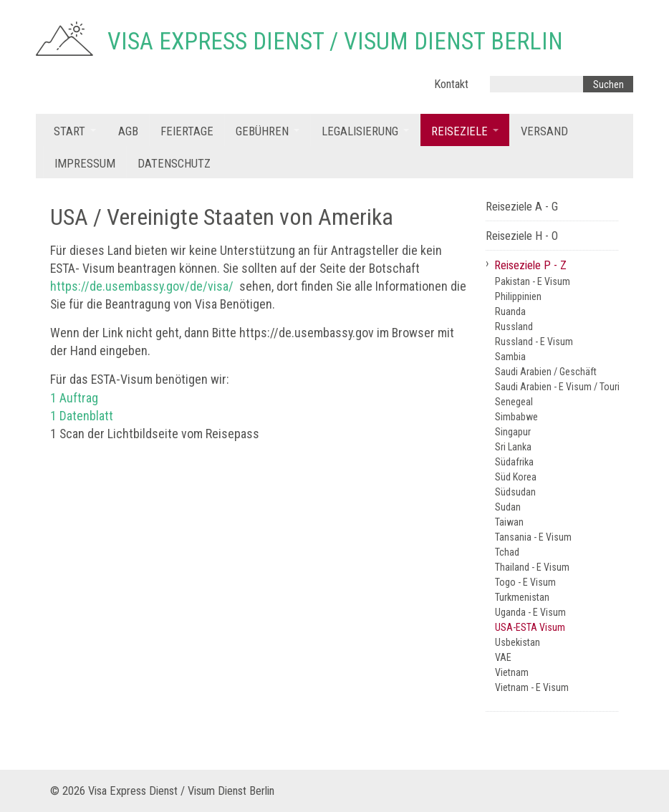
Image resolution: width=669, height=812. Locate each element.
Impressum (85, 164)
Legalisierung (360, 131)
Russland (514, 327)
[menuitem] (75, 130)
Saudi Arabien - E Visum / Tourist (557, 387)
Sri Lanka (513, 447)
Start (69, 131)
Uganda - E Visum (530, 612)
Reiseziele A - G (522, 207)
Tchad (507, 552)
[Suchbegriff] (536, 84)
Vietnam (512, 672)
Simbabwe (516, 417)
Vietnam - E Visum (532, 687)
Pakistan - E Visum (533, 281)
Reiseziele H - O (522, 236)
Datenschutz (174, 164)
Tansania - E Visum (533, 537)
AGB (128, 131)
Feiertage (187, 131)
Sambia (510, 357)
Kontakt (451, 84)
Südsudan (515, 492)
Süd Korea (516, 477)
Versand (544, 131)
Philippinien (518, 296)
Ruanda (510, 311)
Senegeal (514, 402)
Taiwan (509, 522)
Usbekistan (518, 642)
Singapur (513, 432)
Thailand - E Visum (532, 567)
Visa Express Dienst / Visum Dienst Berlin (335, 41)
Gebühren (262, 131)
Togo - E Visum (525, 582)
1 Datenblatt (82, 416)
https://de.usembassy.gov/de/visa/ (142, 286)
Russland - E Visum (534, 342)
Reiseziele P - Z (530, 265)
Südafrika (514, 462)
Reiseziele (459, 131)
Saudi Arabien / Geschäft (546, 372)
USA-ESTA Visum (530, 627)
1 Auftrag (74, 398)
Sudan (508, 507)
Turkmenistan (522, 597)
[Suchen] (608, 84)
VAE (503, 657)
